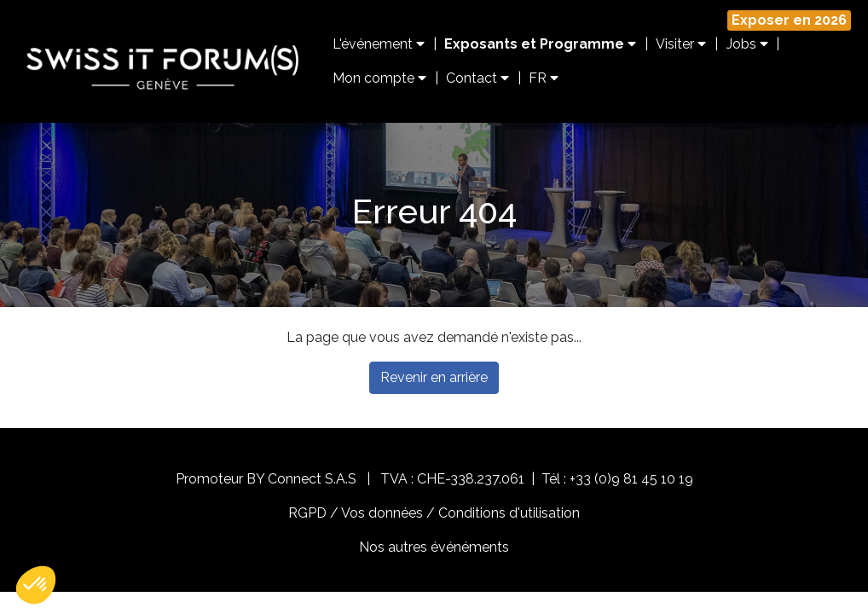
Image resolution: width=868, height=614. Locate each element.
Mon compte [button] (379, 78)
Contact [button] (477, 78)
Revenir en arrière (434, 377)
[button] (36, 585)
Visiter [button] (681, 44)
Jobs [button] (747, 44)
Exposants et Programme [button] (540, 44)
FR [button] (544, 78)
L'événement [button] (379, 44)
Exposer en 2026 (789, 20)
